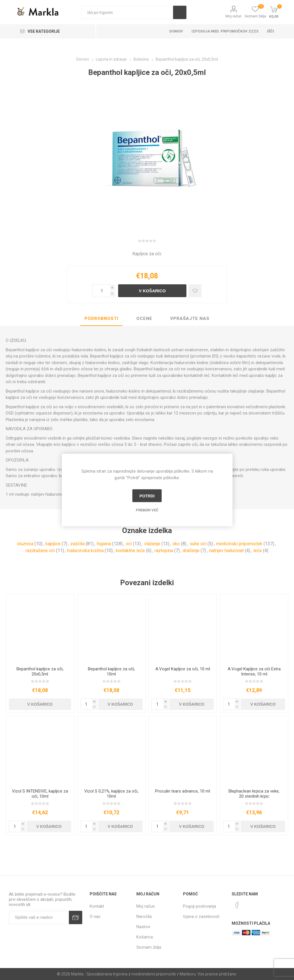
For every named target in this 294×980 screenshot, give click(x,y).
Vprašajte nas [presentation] (190, 318)
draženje (191, 551)
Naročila (144, 916)
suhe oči (198, 544)
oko (176, 544)
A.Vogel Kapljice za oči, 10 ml (183, 669)
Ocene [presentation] (144, 318)
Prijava (76, 917)
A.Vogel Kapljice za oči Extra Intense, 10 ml (254, 671)
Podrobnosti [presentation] (101, 318)
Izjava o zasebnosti (201, 916)
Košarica (145, 937)
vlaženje (152, 544)
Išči (180, 12)
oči (129, 544)
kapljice (53, 544)
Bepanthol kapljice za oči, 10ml (111, 671)
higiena (104, 544)
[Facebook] (237, 905)
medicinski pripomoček (239, 544)
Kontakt (97, 906)
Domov (176, 31)
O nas (95, 916)
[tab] (101, 319)
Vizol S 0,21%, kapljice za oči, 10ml (111, 794)
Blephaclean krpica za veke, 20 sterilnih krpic (254, 794)
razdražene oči (40, 551)
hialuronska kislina (85, 551)
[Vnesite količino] (101, 291)
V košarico (152, 291)
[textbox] (127, 12)
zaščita (77, 544)
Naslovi (143, 927)
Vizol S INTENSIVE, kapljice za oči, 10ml (40, 794)
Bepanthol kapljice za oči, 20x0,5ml (40, 671)
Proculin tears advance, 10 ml (183, 791)
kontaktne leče (130, 551)
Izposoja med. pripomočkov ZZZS (225, 31)
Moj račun (234, 16)
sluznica (25, 544)
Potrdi (147, 496)
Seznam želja (149, 947)
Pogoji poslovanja (200, 906)
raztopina (164, 551)
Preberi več (147, 510)
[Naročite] (39, 917)
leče (258, 551)
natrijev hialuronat (226, 551)
